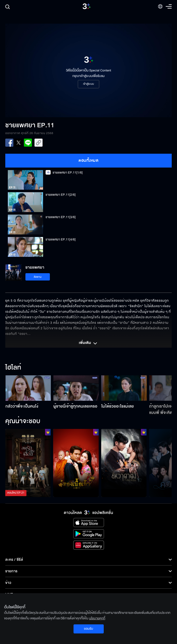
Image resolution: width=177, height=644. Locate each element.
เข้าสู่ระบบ (88, 84)
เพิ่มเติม (88, 343)
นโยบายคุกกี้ (97, 618)
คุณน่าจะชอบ (23, 421)
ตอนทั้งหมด (88, 160)
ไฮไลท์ (13, 368)
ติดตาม (38, 277)
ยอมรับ (88, 629)
